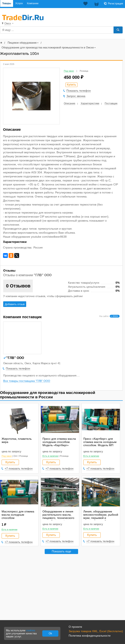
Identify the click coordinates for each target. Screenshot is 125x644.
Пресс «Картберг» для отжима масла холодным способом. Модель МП (100, 442)
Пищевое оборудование (22, 43)
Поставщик (111, 103)
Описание (70, 103)
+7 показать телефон (19, 468)
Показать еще (61, 551)
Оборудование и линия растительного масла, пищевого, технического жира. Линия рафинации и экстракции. (60, 518)
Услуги (19, 3)
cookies (31, 630)
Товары (7, 3)
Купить (10, 462)
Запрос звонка (76, 96)
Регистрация (115, 4)
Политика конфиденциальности (90, 636)
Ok (50, 633)
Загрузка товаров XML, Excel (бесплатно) (96, 631)
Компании (33, 3)
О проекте (75, 627)
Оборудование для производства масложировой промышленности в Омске (48, 48)
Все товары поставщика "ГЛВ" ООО (27, 381)
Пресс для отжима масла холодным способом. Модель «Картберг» (59, 442)
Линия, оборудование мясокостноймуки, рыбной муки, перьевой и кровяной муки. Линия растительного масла (101, 518)
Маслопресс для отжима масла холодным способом (18, 515)
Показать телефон (79, 91)
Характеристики (90, 103)
